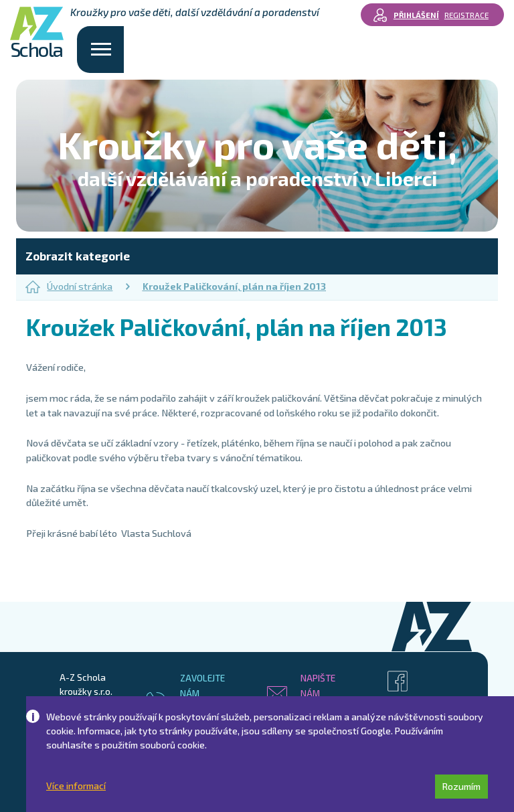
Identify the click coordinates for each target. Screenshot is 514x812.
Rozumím (461, 786)
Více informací (76, 786)
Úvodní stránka (69, 287)
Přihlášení (416, 15)
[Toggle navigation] (101, 50)
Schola (37, 33)
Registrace (466, 15)
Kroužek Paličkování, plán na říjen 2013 (234, 286)
